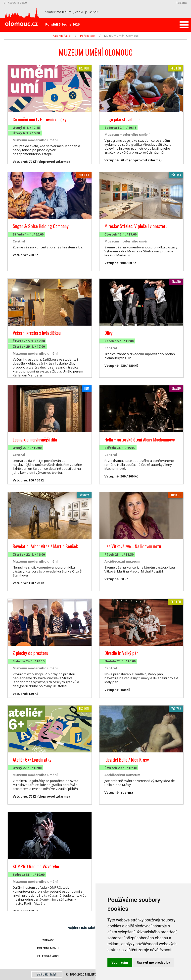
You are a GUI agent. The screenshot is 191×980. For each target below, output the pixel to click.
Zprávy (48, 940)
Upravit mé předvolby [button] (154, 962)
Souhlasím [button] (120, 962)
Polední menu (48, 948)
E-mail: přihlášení (47, 974)
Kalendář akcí (62, 36)
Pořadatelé (87, 36)
